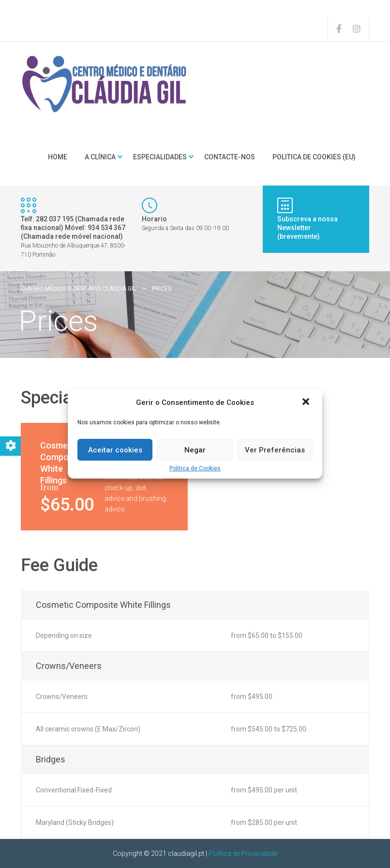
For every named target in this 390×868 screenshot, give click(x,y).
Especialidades (160, 157)
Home (58, 157)
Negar (195, 450)
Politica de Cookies (195, 468)
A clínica (100, 157)
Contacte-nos (230, 157)
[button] (307, 403)
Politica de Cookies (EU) (314, 157)
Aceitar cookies (115, 450)
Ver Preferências (275, 450)
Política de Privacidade (243, 853)
